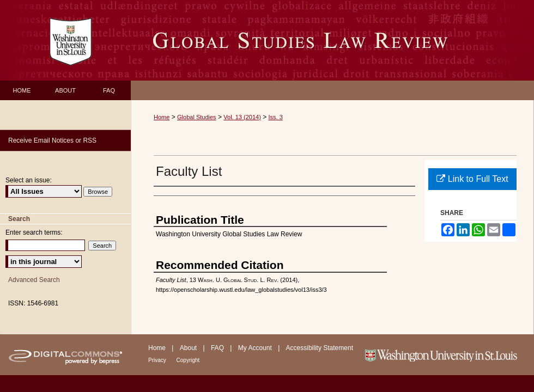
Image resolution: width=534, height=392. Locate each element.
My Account (256, 348)
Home (162, 117)
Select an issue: (29, 180)
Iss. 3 (276, 117)
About (189, 348)
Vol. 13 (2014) (242, 117)
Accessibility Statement (320, 348)
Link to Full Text (472, 179)
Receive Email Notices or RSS (52, 140)
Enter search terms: (34, 232)
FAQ (218, 348)
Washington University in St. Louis (448, 355)
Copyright (188, 360)
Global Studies (197, 117)
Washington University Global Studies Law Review (332, 40)
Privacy (158, 360)
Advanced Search (34, 280)
